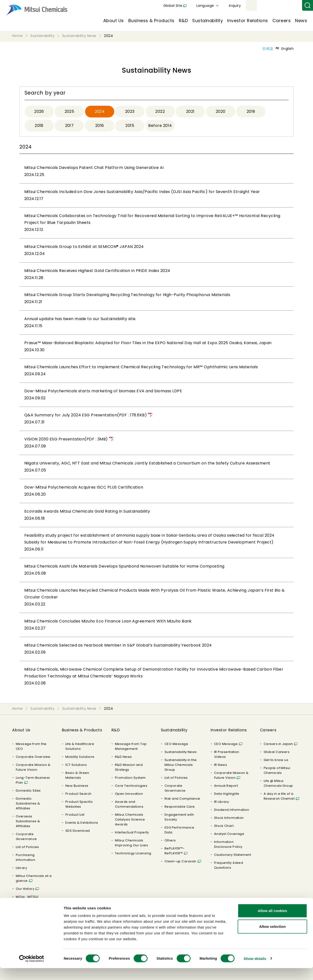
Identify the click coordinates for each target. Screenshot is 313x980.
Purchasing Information (26, 857)
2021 (190, 111)
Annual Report (226, 786)
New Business (77, 786)
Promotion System (130, 778)
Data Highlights (227, 794)
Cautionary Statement (233, 855)
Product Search (78, 794)
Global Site (229, 6)
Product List (75, 815)
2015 (130, 126)
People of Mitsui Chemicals (277, 770)
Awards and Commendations (129, 804)
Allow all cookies (273, 923)
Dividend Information (232, 810)
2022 (160, 111)
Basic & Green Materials (77, 775)
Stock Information (229, 818)
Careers (282, 21)
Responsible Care (180, 807)
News (301, 21)
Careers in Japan (278, 744)
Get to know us (276, 760)
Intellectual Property (132, 832)
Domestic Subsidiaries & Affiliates (28, 803)
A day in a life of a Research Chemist (279, 796)
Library (21, 868)
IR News (221, 765)
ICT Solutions (76, 765)
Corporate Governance (26, 836)
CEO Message (176, 744)
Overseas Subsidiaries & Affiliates (28, 821)
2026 (39, 111)
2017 (70, 126)
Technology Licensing (133, 853)
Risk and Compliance (182, 799)
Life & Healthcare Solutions (80, 746)
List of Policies (27, 847)
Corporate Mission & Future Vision (33, 767)
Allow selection (272, 939)
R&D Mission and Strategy (129, 767)
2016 (100, 126)
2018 (39, 126)
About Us (114, 21)
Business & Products (151, 21)
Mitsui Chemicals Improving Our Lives (131, 843)
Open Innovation (129, 794)
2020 (221, 111)
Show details (255, 970)
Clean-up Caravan (180, 861)
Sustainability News (181, 752)
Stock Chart (224, 826)
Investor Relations (248, 21)
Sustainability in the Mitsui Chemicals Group (181, 765)
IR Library (222, 802)
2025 (70, 111)
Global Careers (277, 752)
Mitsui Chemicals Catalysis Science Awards (130, 819)
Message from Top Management (131, 746)
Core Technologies (131, 786)
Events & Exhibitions (82, 823)
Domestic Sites (28, 791)
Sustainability (208, 21)
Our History (25, 889)
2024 (100, 111)
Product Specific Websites (79, 804)
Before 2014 (160, 126)
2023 (130, 111)
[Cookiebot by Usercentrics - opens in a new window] (31, 971)
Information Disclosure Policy (228, 844)
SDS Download (78, 831)
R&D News (123, 757)
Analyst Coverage (229, 834)
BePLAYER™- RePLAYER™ (175, 851)
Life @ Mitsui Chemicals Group (278, 783)
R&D (183, 21)
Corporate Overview (33, 757)
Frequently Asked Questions (229, 865)
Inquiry (291, 6)
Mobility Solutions (80, 757)
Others (170, 840)
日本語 (268, 49)
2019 (251, 111)
